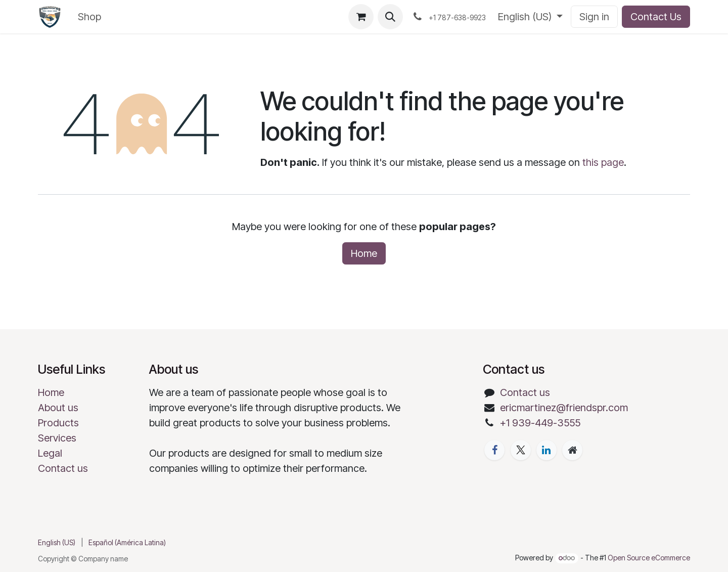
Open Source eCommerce (649, 558)
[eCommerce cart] (361, 17)
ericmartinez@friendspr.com (564, 408)
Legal (50, 453)
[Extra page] (572, 450)
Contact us (63, 468)
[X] (521, 450)
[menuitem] (89, 17)
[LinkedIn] (547, 450)
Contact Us (656, 17)
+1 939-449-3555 (540, 423)
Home (364, 253)
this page (603, 162)
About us (58, 408)
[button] (390, 17)
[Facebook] (494, 450)
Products (58, 423)
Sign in (594, 17)
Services (57, 438)
